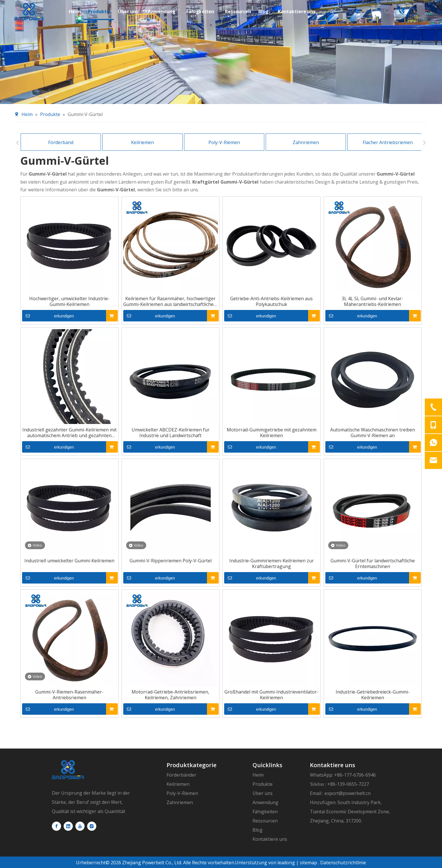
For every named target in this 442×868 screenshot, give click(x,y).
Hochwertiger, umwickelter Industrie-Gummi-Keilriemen (69, 301)
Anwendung (265, 802)
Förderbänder (181, 775)
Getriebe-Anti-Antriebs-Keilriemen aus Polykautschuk (271, 301)
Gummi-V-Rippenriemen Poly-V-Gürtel (171, 561)
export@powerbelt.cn (348, 793)
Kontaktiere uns (270, 839)
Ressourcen (265, 821)
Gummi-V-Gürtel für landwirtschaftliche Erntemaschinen (373, 563)
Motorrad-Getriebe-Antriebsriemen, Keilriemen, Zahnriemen (170, 695)
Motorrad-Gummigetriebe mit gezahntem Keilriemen (272, 433)
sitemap (308, 863)
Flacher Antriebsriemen (388, 142)
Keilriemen (142, 142)
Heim (258, 775)
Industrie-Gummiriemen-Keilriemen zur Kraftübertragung (272, 563)
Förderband (61, 142)
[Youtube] (80, 826)
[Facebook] (56, 826)
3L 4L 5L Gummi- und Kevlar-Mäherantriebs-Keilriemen (372, 301)
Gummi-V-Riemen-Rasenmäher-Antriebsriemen (69, 695)
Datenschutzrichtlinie (343, 863)
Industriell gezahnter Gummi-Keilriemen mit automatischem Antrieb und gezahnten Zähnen (70, 433)
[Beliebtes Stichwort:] (388, 11)
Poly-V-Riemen (224, 142)
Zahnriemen (306, 142)
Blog (258, 830)
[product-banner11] (221, 52)
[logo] (68, 770)
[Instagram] (92, 826)
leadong (286, 863)
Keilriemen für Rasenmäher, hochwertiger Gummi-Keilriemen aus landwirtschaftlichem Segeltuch (170, 301)
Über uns (263, 793)
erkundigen (48, 316)
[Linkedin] (68, 826)
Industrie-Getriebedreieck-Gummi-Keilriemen (373, 695)
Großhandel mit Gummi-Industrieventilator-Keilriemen (271, 695)
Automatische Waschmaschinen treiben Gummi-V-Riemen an (373, 433)
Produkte (263, 784)
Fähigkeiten (265, 812)
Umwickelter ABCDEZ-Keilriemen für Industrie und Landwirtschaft (171, 433)
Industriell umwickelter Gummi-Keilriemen (69, 561)
